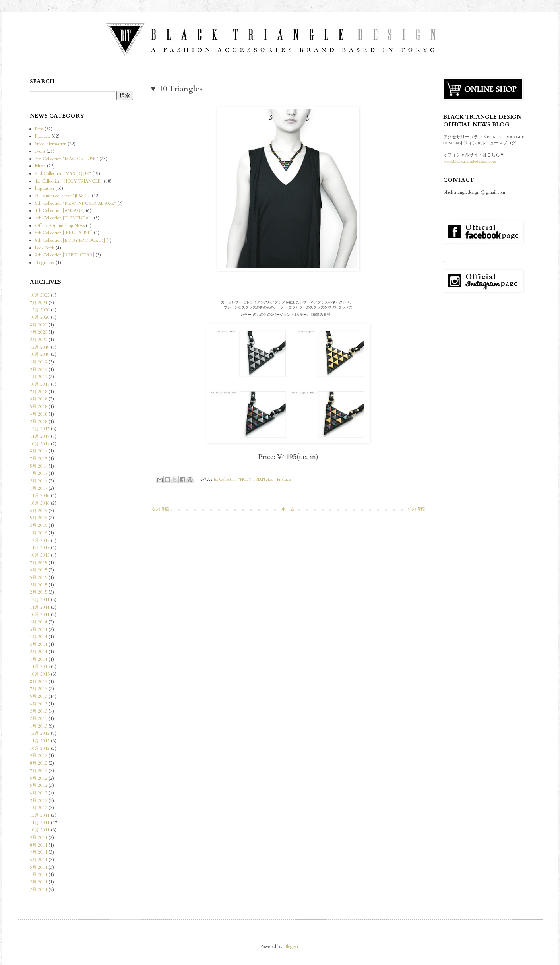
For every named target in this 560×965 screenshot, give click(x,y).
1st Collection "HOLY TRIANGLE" (244, 480)
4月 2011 (39, 875)
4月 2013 (39, 704)
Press (39, 129)
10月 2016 (40, 503)
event (40, 151)
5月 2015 (39, 578)
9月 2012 (39, 756)
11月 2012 (40, 741)
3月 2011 (39, 882)
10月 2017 (40, 444)
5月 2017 (39, 466)
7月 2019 (39, 362)
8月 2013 (39, 682)
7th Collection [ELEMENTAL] (64, 218)
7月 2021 (39, 303)
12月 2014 (40, 600)
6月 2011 (39, 860)
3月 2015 (39, 585)
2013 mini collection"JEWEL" (63, 196)
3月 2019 (39, 370)
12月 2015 (40, 541)
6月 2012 (39, 778)
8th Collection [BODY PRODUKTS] (70, 240)
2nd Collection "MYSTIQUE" (63, 174)
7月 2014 (39, 622)
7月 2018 (39, 392)
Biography (45, 263)
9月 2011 (39, 838)
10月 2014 (40, 615)
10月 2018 (40, 384)
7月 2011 (39, 852)
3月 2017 (39, 481)
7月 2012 (39, 771)
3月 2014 (39, 644)
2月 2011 (39, 890)
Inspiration (45, 188)
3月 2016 (39, 525)
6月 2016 (39, 511)
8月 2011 (39, 845)
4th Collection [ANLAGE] (60, 211)
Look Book (45, 248)
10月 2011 (40, 830)
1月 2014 (39, 659)
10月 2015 (40, 555)
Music (40, 166)
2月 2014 (39, 652)
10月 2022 (40, 295)
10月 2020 (40, 317)
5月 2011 (39, 867)
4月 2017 (39, 473)
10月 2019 (40, 354)
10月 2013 (40, 674)
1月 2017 (39, 488)
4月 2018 (39, 414)
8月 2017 (39, 451)
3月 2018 (39, 422)
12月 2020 (40, 310)
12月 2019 (40, 347)
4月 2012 (39, 793)
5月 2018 (39, 407)
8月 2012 (39, 763)
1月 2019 (39, 377)
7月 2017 (39, 459)
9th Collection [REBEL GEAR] (65, 255)
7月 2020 (39, 332)
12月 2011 (40, 815)
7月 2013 (39, 689)
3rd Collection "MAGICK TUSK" (67, 159)
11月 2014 (40, 607)
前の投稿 (416, 509)
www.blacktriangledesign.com (470, 161)
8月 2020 (39, 325)
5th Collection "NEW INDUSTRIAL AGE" (76, 203)
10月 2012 (40, 749)
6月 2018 (39, 399)
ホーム (288, 509)
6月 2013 (39, 696)
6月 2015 (39, 570)
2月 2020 (39, 340)
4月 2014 (39, 637)
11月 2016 (40, 496)
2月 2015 (39, 592)
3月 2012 (39, 801)
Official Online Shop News (60, 226)
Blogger (291, 947)
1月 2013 (39, 726)
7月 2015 (39, 563)
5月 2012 (39, 785)
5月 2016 (39, 518)
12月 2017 (40, 429)
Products (284, 480)
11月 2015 (40, 548)
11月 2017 (40, 436)
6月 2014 (39, 630)
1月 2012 (39, 808)
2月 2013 (39, 719)
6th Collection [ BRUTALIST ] (64, 233)
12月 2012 (40, 733)
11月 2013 (40, 667)
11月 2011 (40, 823)
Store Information (51, 144)
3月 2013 (39, 711)
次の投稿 (160, 509)
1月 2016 (39, 533)
